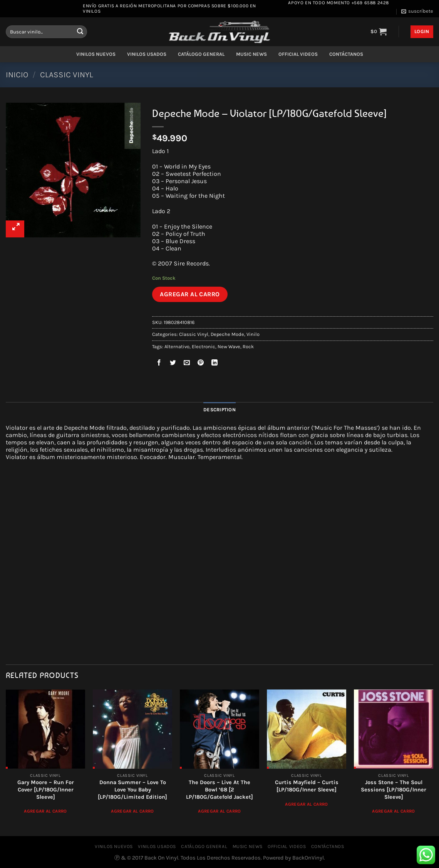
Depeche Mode (227, 334)
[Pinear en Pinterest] (201, 364)
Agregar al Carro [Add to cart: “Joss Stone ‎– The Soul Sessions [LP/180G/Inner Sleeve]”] (394, 811)
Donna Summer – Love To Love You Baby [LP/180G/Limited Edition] (132, 790)
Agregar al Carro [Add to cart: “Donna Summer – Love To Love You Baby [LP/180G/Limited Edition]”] (132, 811)
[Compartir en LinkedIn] (215, 364)
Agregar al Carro (190, 294)
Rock (248, 346)
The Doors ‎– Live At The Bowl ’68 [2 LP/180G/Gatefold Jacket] (219, 790)
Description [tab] (219, 410)
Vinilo (253, 334)
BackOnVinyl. (309, 858)
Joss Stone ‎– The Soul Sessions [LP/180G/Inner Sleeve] (394, 790)
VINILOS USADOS (147, 54)
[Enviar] (80, 32)
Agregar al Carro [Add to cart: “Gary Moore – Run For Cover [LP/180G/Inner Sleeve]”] (45, 811)
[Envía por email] (187, 364)
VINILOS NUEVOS (96, 54)
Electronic (204, 346)
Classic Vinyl (67, 75)
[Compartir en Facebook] (159, 364)
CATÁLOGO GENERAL (201, 54)
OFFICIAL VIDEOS (298, 54)
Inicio (17, 75)
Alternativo (177, 346)
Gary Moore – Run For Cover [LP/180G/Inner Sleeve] (46, 790)
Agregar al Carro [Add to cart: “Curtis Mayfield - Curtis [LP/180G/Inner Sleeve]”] (307, 804)
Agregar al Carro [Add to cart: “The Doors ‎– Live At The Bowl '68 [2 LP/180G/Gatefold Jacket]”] (219, 811)
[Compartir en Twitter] (173, 364)
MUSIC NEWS (251, 54)
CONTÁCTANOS (346, 54)
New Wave (229, 346)
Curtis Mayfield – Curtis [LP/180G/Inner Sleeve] (307, 786)
